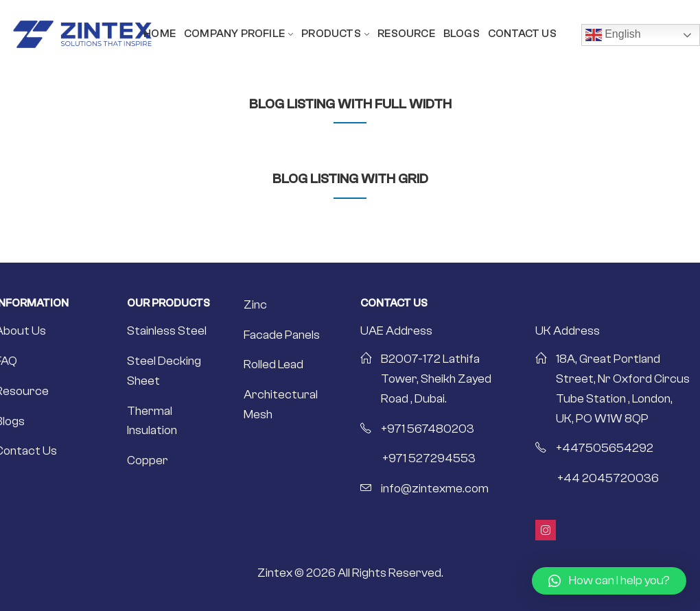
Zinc (255, 305)
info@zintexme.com (435, 489)
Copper (148, 460)
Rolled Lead (273, 364)
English (613, 35)
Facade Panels (282, 335)
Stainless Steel (167, 331)
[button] (609, 581)
